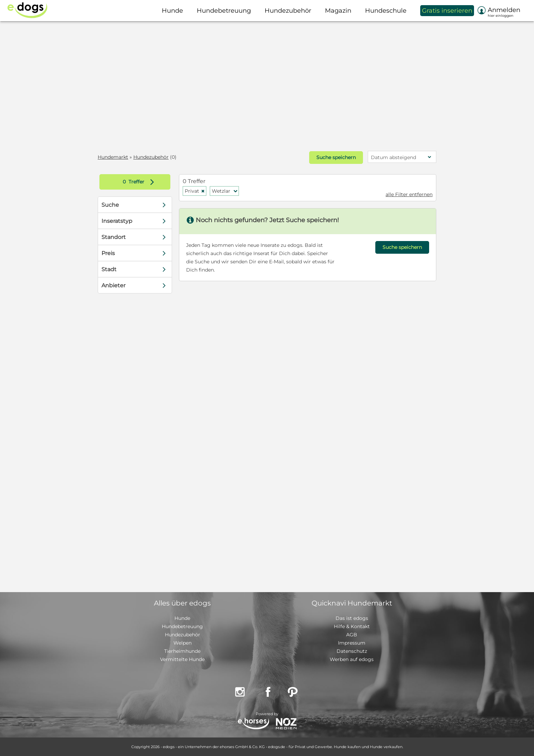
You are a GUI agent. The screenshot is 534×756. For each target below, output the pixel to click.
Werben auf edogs (352, 659)
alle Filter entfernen (409, 194)
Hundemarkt (113, 157)
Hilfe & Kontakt (352, 626)
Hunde (182, 618)
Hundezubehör (151, 157)
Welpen (183, 643)
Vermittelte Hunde (182, 659)
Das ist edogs (352, 618)
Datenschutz (352, 651)
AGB (352, 635)
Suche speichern (336, 157)
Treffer (140, 182)
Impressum (352, 643)
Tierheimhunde (182, 651)
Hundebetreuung (182, 626)
